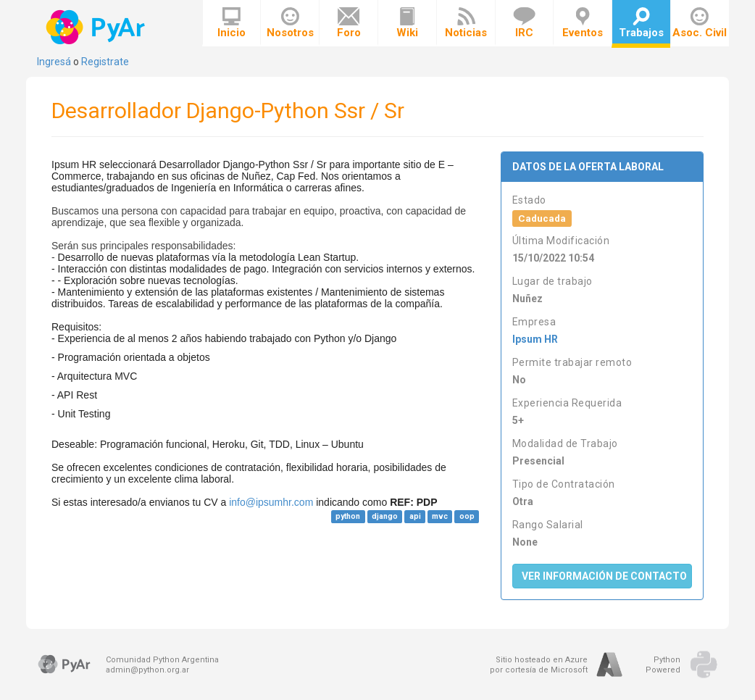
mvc (440, 516)
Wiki (407, 23)
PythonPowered (663, 665)
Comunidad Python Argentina (162, 660)
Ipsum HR (535, 339)
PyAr (97, 27)
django (385, 516)
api (415, 516)
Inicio (231, 23)
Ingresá (54, 62)
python (348, 516)
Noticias (466, 23)
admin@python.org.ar (147, 670)
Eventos (583, 23)
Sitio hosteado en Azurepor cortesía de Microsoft (539, 665)
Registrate (105, 62)
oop (467, 516)
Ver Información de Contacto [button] (604, 576)
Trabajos (641, 23)
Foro (349, 23)
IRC (524, 23)
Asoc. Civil (700, 23)
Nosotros (290, 23)
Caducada (542, 218)
